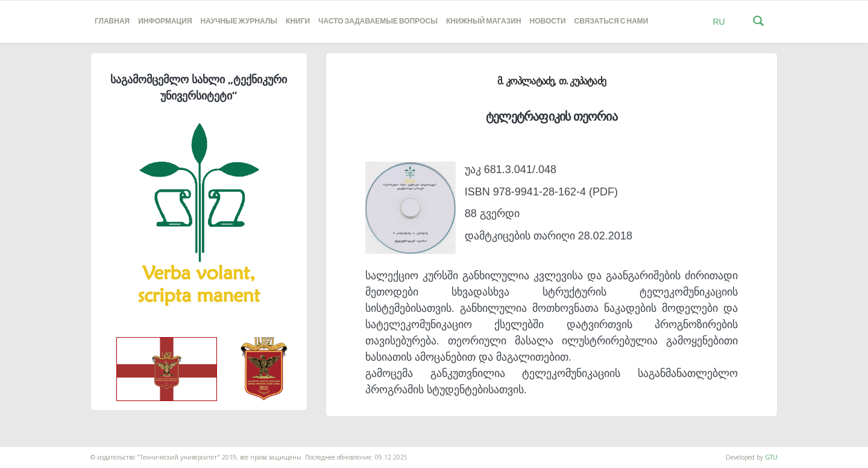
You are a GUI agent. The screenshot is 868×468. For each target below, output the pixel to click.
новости (548, 21)
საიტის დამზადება (26, 451)
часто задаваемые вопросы (378, 21)
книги (298, 21)
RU (719, 22)
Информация (165, 21)
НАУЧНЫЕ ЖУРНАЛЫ (239, 21)
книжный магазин (484, 21)
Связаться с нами (612, 21)
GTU (771, 457)
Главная (112, 21)
